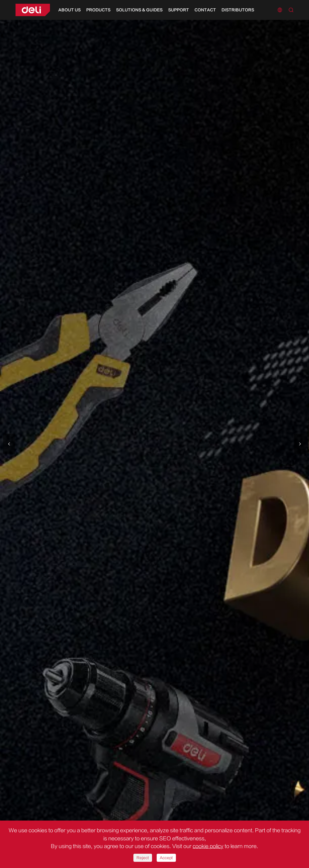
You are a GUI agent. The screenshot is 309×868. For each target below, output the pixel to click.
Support (179, 10)
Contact (205, 10)
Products (98, 10)
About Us (69, 10)
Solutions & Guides (139, 10)
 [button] (9, 444)
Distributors (238, 10)
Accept (166, 858)
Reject (143, 858)
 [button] (300, 444)
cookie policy (208, 846)
